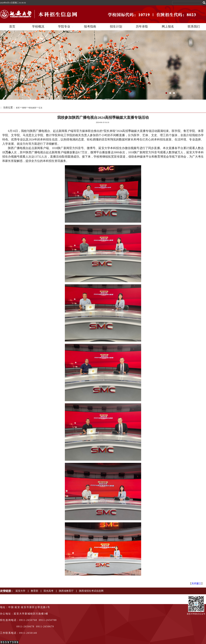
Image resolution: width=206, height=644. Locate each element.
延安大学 (20, 591)
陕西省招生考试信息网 (91, 591)
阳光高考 (49, 591)
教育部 (34, 591)
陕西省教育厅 (66, 591)
